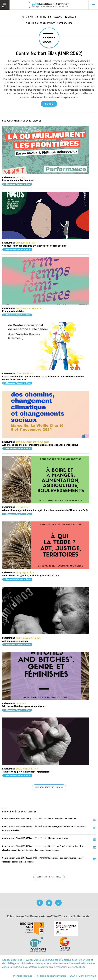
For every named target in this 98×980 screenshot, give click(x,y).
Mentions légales (23, 976)
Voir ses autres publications (49, 787)
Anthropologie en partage (15, 641)
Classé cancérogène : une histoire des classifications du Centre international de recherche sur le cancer (43, 378)
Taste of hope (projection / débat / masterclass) (26, 772)
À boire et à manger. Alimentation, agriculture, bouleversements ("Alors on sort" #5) (45, 510)
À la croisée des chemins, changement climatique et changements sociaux (40, 445)
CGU (72, 976)
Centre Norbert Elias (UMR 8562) (16, 819)
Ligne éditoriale (87, 976)
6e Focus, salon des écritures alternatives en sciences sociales (34, 246)
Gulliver (81, 967)
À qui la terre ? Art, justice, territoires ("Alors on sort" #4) (31, 576)
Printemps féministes (13, 311)
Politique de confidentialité (51, 976)
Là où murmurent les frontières (18, 181)
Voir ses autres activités (49, 877)
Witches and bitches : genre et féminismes (24, 706)
